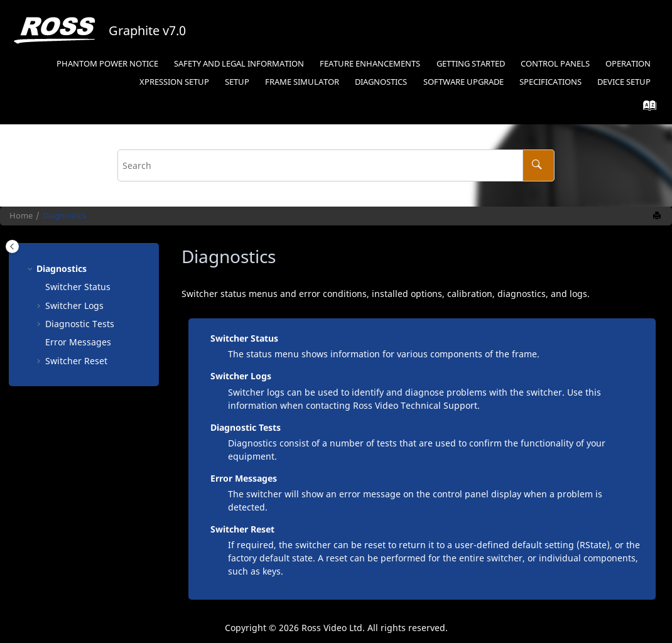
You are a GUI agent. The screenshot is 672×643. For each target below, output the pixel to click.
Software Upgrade (463, 82)
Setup (174, 82)
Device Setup (624, 82)
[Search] (539, 165)
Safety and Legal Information (239, 64)
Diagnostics (381, 82)
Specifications (550, 82)
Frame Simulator (302, 82)
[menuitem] (107, 64)
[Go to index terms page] (646, 108)
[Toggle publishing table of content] (12, 246)
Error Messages (78, 342)
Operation (628, 64)
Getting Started (471, 64)
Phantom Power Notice (107, 64)
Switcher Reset (76, 361)
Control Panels (555, 64)
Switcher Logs (74, 305)
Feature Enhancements (370, 64)
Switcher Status (78, 287)
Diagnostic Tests (80, 324)
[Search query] (336, 165)
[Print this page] (658, 216)
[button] (31, 269)
